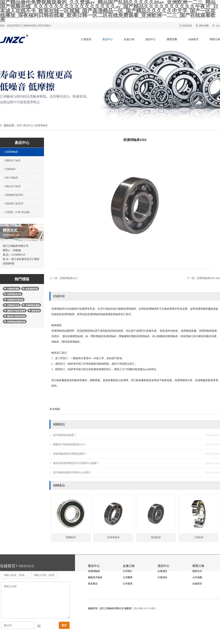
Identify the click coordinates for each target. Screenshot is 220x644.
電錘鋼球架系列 (13, 195)
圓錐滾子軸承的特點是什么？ (136, 445)
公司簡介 (128, 571)
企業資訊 (162, 571)
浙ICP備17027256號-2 (145, 608)
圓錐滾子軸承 (12, 160)
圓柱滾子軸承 (12, 186)
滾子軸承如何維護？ (136, 435)
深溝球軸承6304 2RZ (208, 278)
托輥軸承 (9, 169)
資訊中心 (151, 39)
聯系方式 (197, 571)
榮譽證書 (172, 39)
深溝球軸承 (41, 125)
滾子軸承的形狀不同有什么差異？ (136, 473)
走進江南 (129, 39)
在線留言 (193, 39)
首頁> (20, 125)
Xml (218, 26)
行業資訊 (162, 577)
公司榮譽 (128, 577)
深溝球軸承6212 (69, 278)
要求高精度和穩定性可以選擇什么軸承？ (136, 463)
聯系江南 (215, 39)
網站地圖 (204, 26)
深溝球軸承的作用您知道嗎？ (136, 454)
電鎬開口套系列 (13, 204)
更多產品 (93, 584)
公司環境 (128, 584)
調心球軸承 (10, 178)
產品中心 (108, 39)
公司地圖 (197, 577)
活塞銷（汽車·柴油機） (17, 212)
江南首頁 (86, 39)
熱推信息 (187, 26)
